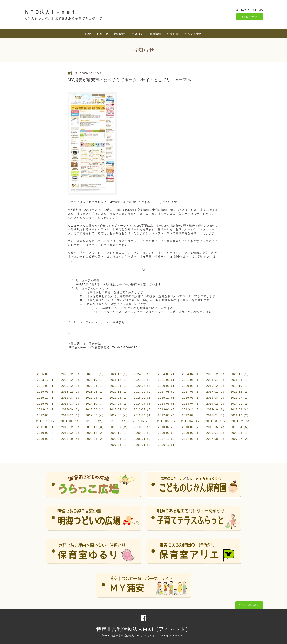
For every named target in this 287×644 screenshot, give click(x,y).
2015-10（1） (168, 398)
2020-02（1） (192, 386)
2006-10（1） (168, 445)
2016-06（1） (95, 398)
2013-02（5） (143, 409)
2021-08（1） (192, 380)
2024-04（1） (192, 374)
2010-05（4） (216, 427)
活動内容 (120, 34)
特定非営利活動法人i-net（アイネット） (143, 629)
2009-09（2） (168, 433)
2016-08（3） (71, 398)
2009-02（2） (47, 439)
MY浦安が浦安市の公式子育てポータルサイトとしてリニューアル (130, 80)
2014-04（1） (192, 404)
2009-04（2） (216, 433)
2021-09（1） (168, 380)
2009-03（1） (240, 433)
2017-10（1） (143, 392)
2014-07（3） (143, 404)
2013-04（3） (119, 409)
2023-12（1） (216, 374)
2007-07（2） (240, 439)
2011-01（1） (47, 427)
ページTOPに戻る (249, 605)
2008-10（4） (71, 439)
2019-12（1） (216, 386)
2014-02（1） (216, 404)
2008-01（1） (143, 439)
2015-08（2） (216, 398)
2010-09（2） (119, 427)
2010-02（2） (71, 433)
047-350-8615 (251, 10)
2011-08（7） (118, 421)
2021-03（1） (240, 380)
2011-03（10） (216, 421)
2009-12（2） (95, 433)
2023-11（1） (240, 374)
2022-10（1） (95, 380)
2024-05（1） (168, 374)
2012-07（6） (71, 415)
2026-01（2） (47, 374)
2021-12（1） (119, 380)
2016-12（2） (240, 392)
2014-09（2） (119, 404)
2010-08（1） (143, 427)
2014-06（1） (168, 404)
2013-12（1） (47, 409)
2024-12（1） (119, 374)
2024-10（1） (143, 374)
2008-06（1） (119, 439)
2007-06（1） (119, 445)
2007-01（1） (143, 445)
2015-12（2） (143, 398)
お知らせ (103, 34)
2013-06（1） (95, 409)
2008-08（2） (95, 439)
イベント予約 (193, 34)
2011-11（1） (46, 421)
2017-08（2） (168, 392)
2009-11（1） (119, 433)
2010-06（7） (192, 427)
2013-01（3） (168, 409)
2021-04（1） (216, 380)
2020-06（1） (95, 386)
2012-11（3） (192, 409)
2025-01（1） (95, 374)
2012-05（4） (119, 415)
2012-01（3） (216, 415)
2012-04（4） (143, 415)
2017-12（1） (119, 392)
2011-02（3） (241, 421)
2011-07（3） (143, 421)
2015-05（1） (47, 404)
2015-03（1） (71, 404)
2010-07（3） (168, 427)
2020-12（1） (71, 386)
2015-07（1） (240, 398)
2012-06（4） (95, 415)
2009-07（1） (192, 433)
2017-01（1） (216, 392)
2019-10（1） (240, 386)
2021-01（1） (47, 386)
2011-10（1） (70, 421)
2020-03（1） (168, 386)
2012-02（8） (192, 415)
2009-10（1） (143, 433)
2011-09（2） (94, 421)
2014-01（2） (240, 404)
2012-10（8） (216, 409)
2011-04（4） (191, 421)
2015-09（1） (192, 398)
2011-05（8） (167, 421)
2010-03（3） (47, 433)
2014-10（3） (95, 404)
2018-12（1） (71, 392)
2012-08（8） (47, 415)
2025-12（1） (71, 374)
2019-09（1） (47, 392)
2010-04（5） (240, 427)
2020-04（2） (143, 386)
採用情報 (155, 34)
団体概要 (138, 34)
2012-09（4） (240, 409)
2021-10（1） (143, 380)
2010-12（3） (71, 427)
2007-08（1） (216, 439)
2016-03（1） (119, 398)
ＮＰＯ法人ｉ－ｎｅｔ (50, 12)
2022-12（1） (71, 380)
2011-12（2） (240, 415)
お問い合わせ (250, 17)
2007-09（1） (192, 439)
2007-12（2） (168, 439)
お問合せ (173, 34)
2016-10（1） (47, 398)
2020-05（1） (119, 386)
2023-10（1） (47, 380)
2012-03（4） (168, 415)
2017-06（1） (192, 392)
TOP (88, 34)
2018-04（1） (95, 392)
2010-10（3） (95, 427)
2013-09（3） (71, 409)
